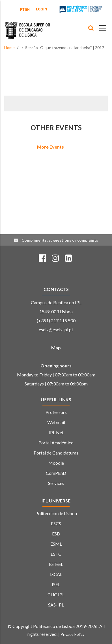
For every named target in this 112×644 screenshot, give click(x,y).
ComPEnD (56, 473)
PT (22, 10)
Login (42, 9)
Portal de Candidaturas (56, 453)
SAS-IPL (56, 605)
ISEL (56, 584)
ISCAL (56, 574)
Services (56, 483)
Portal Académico (56, 443)
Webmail (56, 422)
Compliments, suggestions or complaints (60, 240)
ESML (56, 544)
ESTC (56, 554)
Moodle (56, 463)
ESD (56, 534)
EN (27, 10)
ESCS (56, 523)
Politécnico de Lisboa (56, 513)
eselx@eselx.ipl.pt (56, 329)
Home (9, 48)
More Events (50, 147)
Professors (56, 412)
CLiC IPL (56, 595)
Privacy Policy (73, 634)
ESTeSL (56, 564)
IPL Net (56, 432)
